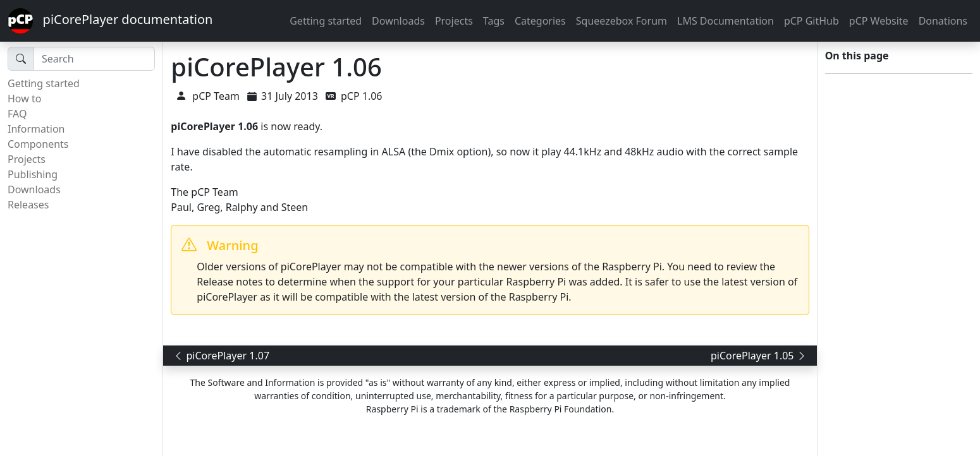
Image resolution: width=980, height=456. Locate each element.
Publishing (33, 174)
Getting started (326, 21)
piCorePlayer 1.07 (221, 356)
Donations (943, 21)
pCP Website (879, 21)
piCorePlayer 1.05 (759, 356)
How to (24, 99)
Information (36, 129)
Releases (28, 205)
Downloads (398, 21)
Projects (454, 21)
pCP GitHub (812, 21)
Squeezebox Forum (622, 21)
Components (38, 144)
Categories (540, 21)
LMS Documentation (726, 21)
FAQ (17, 114)
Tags (494, 21)
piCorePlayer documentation (110, 21)
